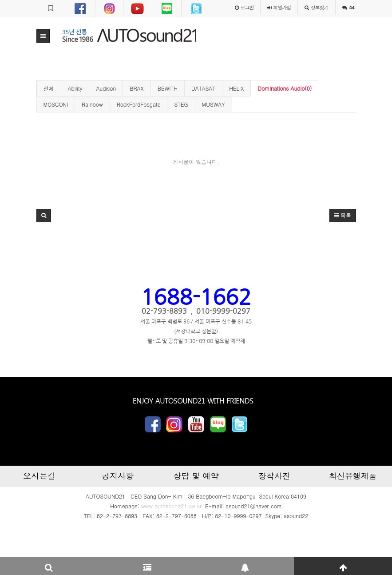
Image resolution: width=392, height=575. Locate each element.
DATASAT (203, 88)
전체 (49, 88)
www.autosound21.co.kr (171, 506)
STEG (181, 104)
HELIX (236, 88)
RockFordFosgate (139, 104)
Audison (106, 88)
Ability (75, 88)
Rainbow (92, 104)
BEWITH (168, 88)
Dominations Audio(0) (285, 88)
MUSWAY (214, 104)
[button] (43, 36)
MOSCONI (56, 104)
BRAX (137, 88)
